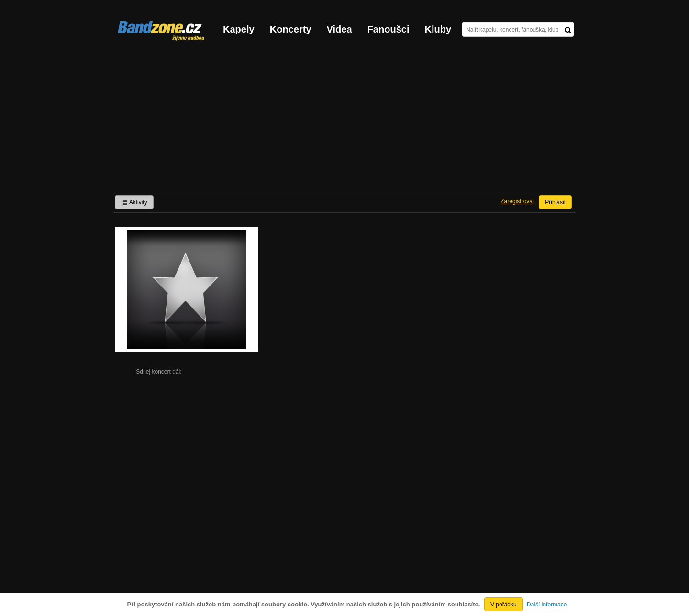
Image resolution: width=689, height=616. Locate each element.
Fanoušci (389, 29)
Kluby (438, 29)
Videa (339, 29)
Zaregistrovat (517, 201)
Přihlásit (555, 202)
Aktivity (134, 202)
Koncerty (291, 29)
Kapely (239, 29)
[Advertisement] (344, 120)
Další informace (547, 605)
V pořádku (504, 605)
